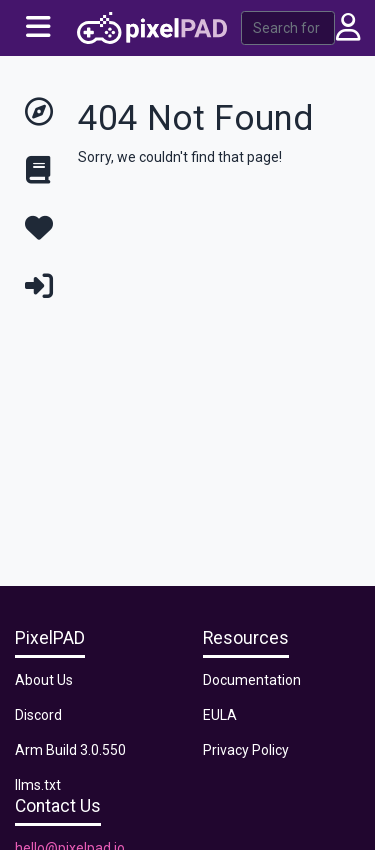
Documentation (252, 680)
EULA (220, 715)
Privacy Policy (246, 750)
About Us (44, 680)
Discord (38, 715)
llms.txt (38, 785)
